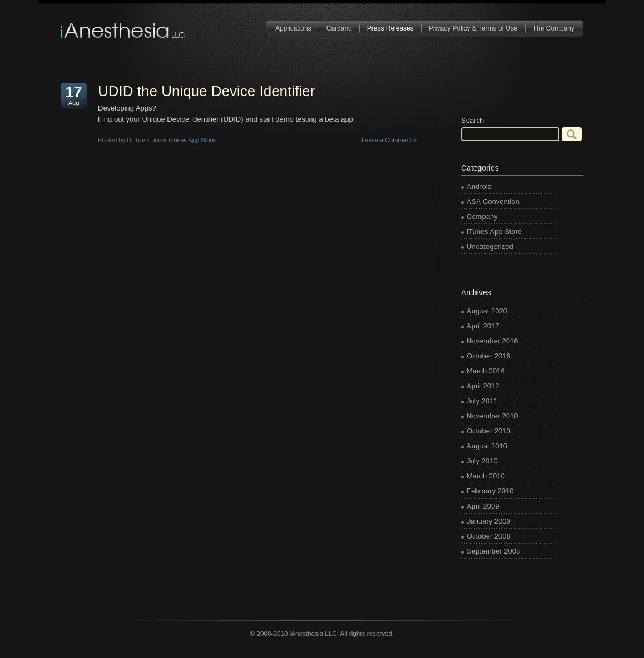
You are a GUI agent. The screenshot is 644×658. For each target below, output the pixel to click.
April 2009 (483, 506)
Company (482, 216)
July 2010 (482, 461)
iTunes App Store (192, 140)
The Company (554, 28)
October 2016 (489, 356)
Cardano (339, 28)
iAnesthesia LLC (123, 30)
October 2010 (489, 431)
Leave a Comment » (389, 140)
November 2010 (492, 416)
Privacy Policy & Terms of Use (473, 28)
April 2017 (483, 326)
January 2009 (489, 521)
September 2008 (493, 551)
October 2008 (489, 536)
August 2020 (487, 311)
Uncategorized (490, 246)
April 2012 (483, 386)
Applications (293, 28)
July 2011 (482, 401)
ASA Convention (493, 201)
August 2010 (487, 446)
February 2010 (490, 491)
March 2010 (486, 476)
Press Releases (390, 28)
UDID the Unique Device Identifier (206, 91)
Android (479, 186)
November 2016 (492, 341)
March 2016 (486, 371)
